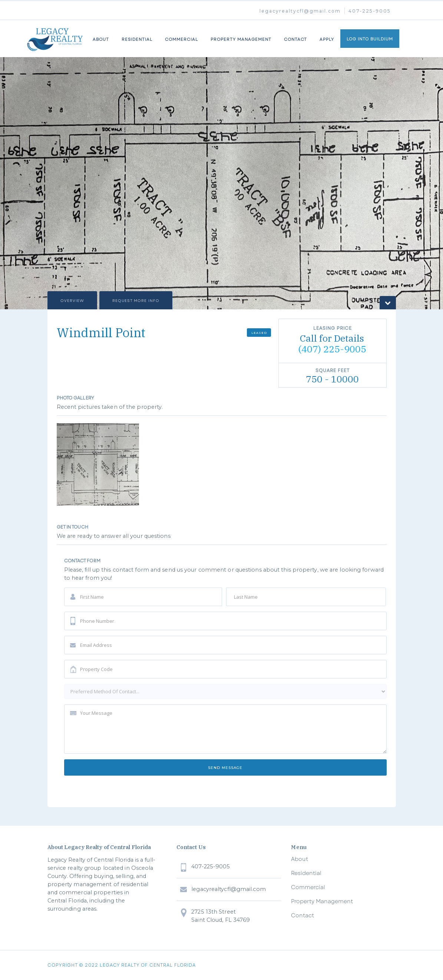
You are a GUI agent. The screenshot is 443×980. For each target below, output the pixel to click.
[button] (15, 183)
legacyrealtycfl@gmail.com (300, 11)
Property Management (322, 901)
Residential (137, 39)
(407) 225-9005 (332, 349)
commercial (181, 39)
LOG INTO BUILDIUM (370, 39)
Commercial (308, 887)
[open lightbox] (98, 464)
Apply (327, 39)
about (101, 39)
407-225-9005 (370, 11)
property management (241, 39)
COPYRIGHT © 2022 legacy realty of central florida (122, 965)
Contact (295, 39)
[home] (55, 39)
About (300, 859)
